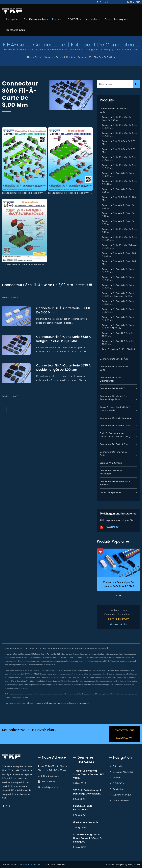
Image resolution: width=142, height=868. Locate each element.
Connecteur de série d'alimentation (110, 379)
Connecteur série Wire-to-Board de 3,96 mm (118, 223)
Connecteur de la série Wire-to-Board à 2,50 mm (119, 183)
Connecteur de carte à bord (114, 444)
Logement (52, 703)
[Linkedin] (10, 806)
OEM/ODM (74, 19)
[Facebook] (3, 806)
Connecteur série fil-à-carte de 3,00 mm (96, 57)
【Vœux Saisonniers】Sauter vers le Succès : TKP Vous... (89, 774)
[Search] (112, 2)
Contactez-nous (17, 30)
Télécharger (110, 527)
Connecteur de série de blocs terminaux (115, 483)
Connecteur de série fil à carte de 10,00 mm (118, 335)
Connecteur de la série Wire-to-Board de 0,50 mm (117, 119)
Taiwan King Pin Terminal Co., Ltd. (33, 864)
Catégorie (39, 57)
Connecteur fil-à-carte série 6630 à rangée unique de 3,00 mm (64, 339)
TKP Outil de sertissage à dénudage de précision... (87, 792)
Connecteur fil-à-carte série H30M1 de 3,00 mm (63, 310)
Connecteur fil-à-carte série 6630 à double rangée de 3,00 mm (64, 368)
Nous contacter (83, 703)
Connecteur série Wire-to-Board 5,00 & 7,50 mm (119, 255)
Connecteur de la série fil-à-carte (60, 57)
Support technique (116, 19)
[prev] (4, 409)
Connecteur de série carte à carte (114, 368)
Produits (58, 19)
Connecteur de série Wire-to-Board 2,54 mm (118, 191)
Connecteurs (36, 703)
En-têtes (60, 703)
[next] (89, 409)
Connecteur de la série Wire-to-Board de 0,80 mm (119, 127)
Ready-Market (134, 864)
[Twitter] (7, 806)
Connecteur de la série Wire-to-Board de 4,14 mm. (119, 239)
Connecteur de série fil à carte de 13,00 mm (118, 343)
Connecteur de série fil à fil (114, 359)
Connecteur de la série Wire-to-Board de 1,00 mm (119, 135)
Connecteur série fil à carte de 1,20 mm (118, 143)
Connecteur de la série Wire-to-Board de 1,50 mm (119, 167)
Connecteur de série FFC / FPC (116, 425)
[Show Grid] (87, 284)
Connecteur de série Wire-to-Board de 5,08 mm (118, 271)
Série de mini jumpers (111, 463)
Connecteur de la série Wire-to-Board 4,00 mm (119, 231)
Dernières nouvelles (36, 19)
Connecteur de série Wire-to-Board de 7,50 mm (118, 319)
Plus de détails (118, 624)
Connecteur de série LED (113, 388)
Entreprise (13, 19)
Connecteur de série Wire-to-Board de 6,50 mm (118, 303)
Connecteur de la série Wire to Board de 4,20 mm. (119, 247)
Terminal (45, 703)
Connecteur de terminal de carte (114, 453)
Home (30, 57)
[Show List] (91, 284)
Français (135, 2)
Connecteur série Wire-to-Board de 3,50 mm (118, 207)
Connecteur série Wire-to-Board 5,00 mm (119, 263)
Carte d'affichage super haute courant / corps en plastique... (88, 838)
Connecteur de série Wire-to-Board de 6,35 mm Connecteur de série (118, 295)
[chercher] (97, 2)
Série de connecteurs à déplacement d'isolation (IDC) (115, 435)
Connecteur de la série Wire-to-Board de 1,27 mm (119, 159)
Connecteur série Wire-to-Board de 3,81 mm (118, 215)
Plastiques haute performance (83, 808)
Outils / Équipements (110, 492)
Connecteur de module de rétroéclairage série (113, 398)
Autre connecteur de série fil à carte (119, 349)
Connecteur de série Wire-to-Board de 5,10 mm (118, 279)
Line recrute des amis (86, 822)
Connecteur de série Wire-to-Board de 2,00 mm (118, 175)
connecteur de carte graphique (116, 418)
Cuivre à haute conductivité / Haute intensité (115, 408)
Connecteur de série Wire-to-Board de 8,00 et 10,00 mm (118, 327)
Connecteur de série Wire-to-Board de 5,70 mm (118, 287)
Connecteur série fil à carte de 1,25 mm (118, 151)
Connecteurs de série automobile (111, 472)
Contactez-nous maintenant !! (124, 734)
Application (93, 19)
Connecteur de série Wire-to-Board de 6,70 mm (118, 311)
